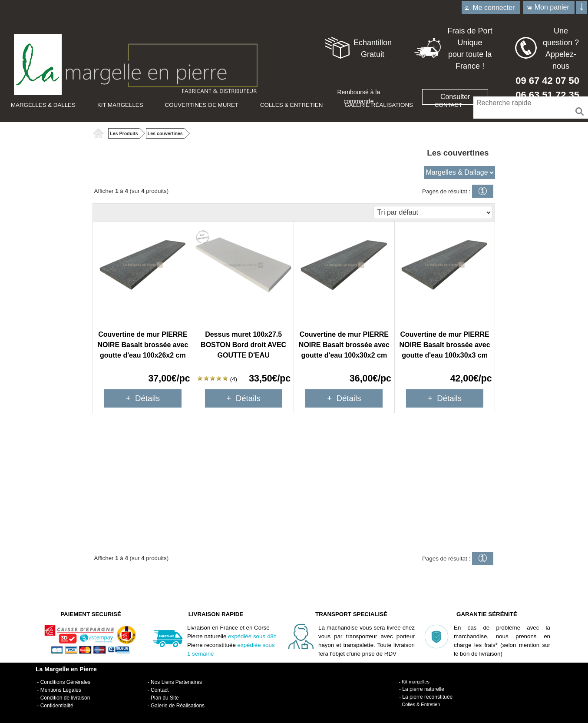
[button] (549, 7)
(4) (217, 379)
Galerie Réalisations (379, 105)
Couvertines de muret (202, 105)
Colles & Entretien (291, 105)
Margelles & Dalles (43, 105)
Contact (448, 105)
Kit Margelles (120, 105)
